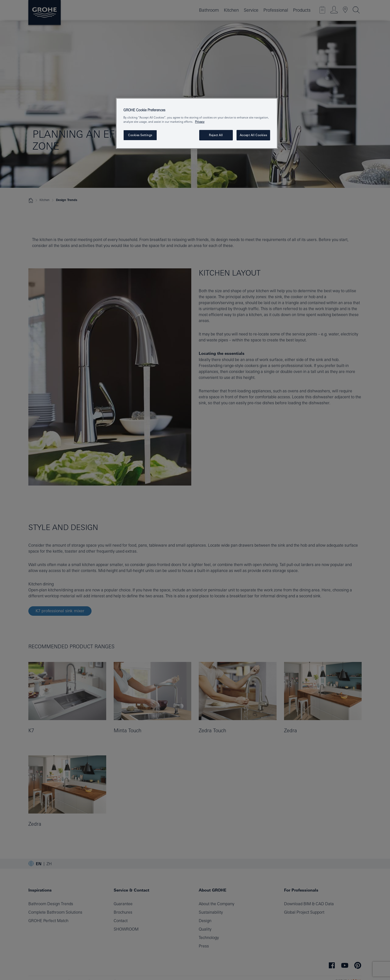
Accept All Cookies (253, 135)
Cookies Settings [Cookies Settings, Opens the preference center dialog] (140, 135)
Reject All (216, 135)
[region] (197, 123)
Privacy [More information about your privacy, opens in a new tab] (200, 122)
